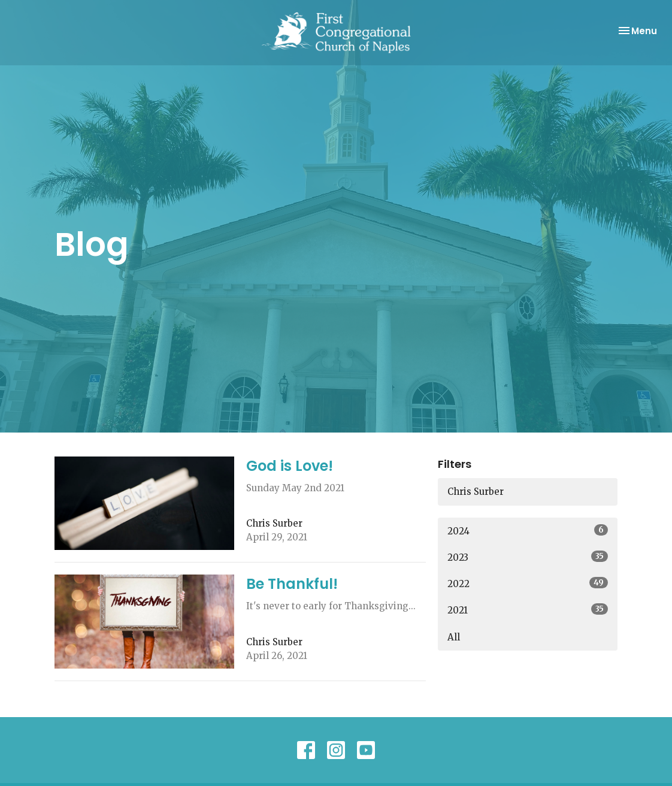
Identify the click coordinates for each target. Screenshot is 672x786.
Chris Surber (476, 492)
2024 (528, 530)
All (454, 637)
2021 (528, 610)
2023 (528, 557)
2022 (528, 583)
